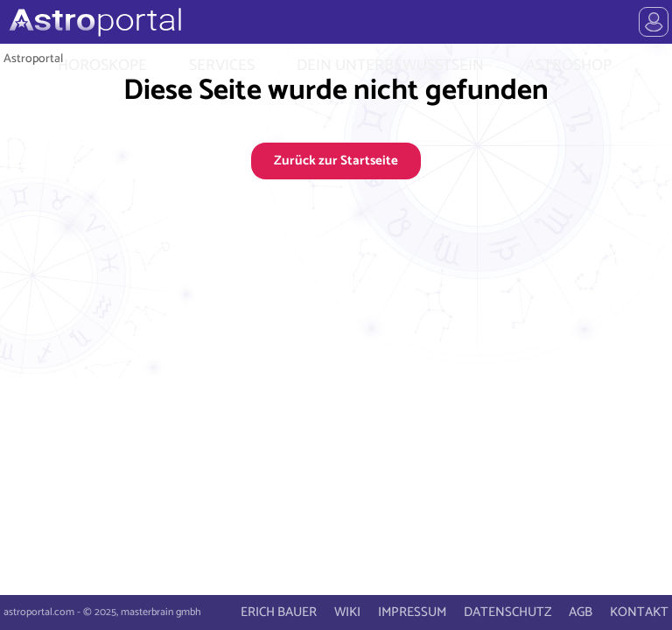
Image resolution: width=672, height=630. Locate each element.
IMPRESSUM (412, 612)
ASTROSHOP (569, 66)
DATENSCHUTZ (507, 612)
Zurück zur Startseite (336, 161)
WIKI (347, 612)
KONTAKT (639, 612)
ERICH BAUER (279, 612)
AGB (581, 612)
